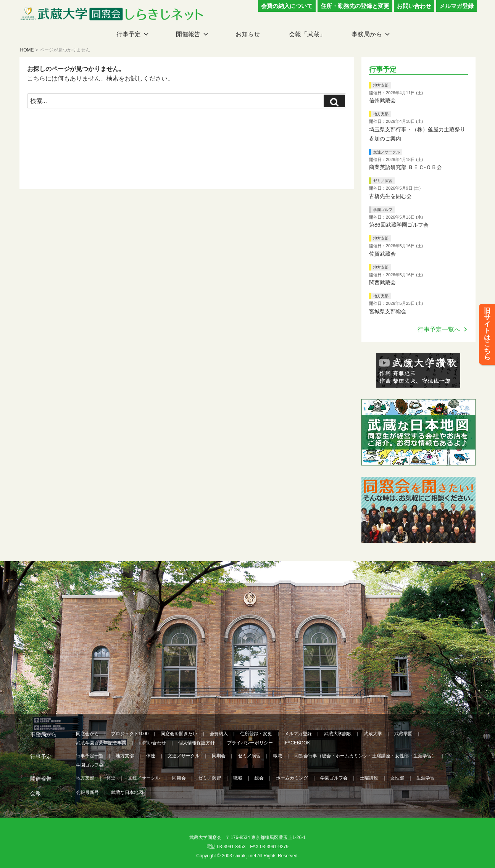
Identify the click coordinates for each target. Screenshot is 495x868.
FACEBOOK (298, 743)
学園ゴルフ (383, 210)
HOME (27, 50)
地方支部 (381, 85)
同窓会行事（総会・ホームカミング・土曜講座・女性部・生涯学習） (365, 756)
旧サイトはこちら (487, 335)
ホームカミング (292, 778)
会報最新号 (87, 792)
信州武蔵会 (382, 100)
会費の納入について (287, 6)
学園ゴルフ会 (90, 765)
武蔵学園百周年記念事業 (101, 743)
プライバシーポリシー (250, 743)
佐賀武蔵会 (382, 254)
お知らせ (248, 34)
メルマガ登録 (456, 6)
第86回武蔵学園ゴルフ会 (399, 225)
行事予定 (129, 34)
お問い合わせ (414, 6)
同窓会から (87, 734)
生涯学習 (426, 778)
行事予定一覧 (90, 756)
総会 (259, 778)
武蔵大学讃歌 (338, 734)
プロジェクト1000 (130, 734)
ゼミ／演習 (383, 181)
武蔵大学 (373, 734)
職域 (277, 756)
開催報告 (188, 34)
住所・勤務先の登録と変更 (355, 6)
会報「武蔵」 (307, 34)
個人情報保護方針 (197, 743)
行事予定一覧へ (439, 329)
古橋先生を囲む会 (390, 196)
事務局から (367, 34)
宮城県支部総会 (388, 311)
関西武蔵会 (382, 282)
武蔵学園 (403, 734)
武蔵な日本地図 (127, 792)
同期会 (219, 756)
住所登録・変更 (256, 734)
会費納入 (219, 734)
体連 (151, 756)
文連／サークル (387, 152)
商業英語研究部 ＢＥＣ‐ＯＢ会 (406, 167)
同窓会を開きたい (179, 734)
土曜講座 (369, 778)
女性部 (397, 778)
